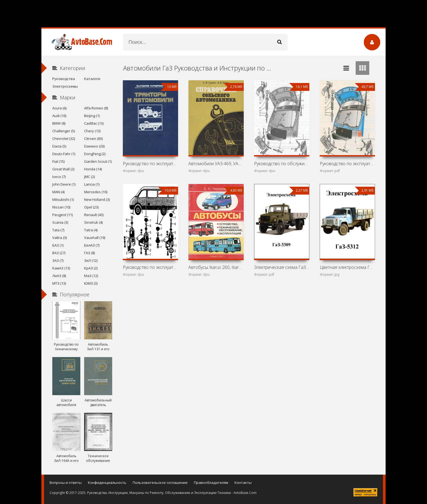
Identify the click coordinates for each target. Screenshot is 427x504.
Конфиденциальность (107, 483)
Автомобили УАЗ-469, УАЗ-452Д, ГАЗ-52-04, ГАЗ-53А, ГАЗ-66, (216, 164)
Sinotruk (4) (93, 222)
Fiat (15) (58, 161)
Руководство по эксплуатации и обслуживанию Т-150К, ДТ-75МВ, (150, 164)
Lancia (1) (92, 184)
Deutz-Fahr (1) (64, 154)
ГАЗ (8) (89, 253)
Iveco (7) (59, 177)
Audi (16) (59, 116)
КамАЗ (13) (61, 268)
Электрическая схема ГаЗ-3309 (282, 267)
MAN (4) (58, 192)
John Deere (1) (64, 184)
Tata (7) (58, 230)
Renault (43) (94, 215)
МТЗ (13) (59, 283)
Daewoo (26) (94, 146)
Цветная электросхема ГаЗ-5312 (347, 267)
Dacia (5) (59, 146)
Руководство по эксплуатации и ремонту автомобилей (347, 164)
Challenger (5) (64, 131)
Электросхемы (65, 86)
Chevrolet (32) (64, 139)
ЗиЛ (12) (91, 260)
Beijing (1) (92, 116)
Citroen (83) (93, 139)
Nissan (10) (61, 207)
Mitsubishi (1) (63, 199)
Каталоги (92, 79)
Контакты (243, 483)
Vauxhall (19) (95, 238)
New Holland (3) (97, 199)
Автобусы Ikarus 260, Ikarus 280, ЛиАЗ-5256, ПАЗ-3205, (216, 267)
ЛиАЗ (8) (59, 276)
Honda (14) (93, 169)
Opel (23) (91, 207)
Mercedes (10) (96, 192)
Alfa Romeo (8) (96, 108)
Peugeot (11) (62, 215)
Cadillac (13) (94, 123)
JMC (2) (89, 177)
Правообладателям (211, 483)
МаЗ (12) (91, 276)
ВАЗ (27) (59, 253)
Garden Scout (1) (98, 161)
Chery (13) (92, 131)
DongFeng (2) (95, 154)
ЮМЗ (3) (91, 283)
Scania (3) (60, 222)
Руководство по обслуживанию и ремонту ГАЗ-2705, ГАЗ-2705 (282, 164)
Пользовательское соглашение (160, 483)
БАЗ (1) (58, 245)
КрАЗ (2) (91, 268)
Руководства (64, 79)
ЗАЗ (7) (58, 260)
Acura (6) (59, 108)
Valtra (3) (60, 238)
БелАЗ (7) (92, 245)
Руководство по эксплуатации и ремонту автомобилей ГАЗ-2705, (150, 267)
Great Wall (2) (63, 169)
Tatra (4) (91, 230)
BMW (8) (59, 123)
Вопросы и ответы (66, 483)
